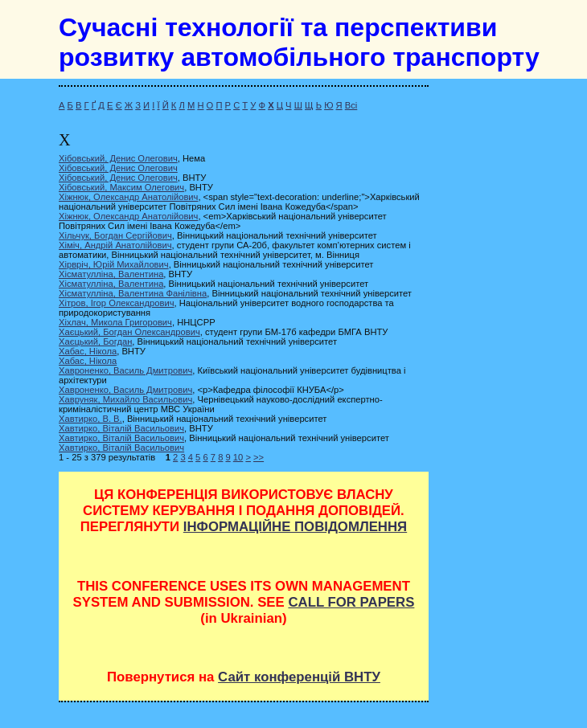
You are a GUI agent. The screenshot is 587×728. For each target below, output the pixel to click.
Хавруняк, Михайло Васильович (125, 399)
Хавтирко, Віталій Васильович (121, 428)
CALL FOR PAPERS (351, 602)
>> (259, 457)
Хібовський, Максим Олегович (121, 187)
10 (238, 457)
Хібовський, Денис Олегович (118, 158)
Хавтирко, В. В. (90, 419)
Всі (351, 105)
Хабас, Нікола (88, 351)
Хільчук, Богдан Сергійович (115, 235)
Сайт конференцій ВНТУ (299, 677)
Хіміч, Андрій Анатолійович (115, 245)
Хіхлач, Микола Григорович (115, 322)
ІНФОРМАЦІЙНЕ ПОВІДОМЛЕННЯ (295, 527)
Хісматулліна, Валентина (111, 274)
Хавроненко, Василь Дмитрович (125, 370)
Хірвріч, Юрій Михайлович (114, 264)
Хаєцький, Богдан (95, 342)
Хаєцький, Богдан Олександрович (129, 332)
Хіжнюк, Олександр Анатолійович (128, 197)
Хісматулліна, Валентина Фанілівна (133, 293)
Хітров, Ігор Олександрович (117, 303)
